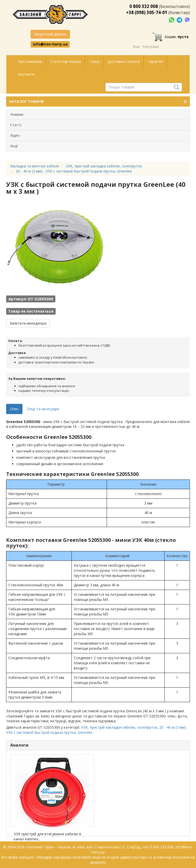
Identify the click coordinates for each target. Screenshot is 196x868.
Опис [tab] (14, 409)
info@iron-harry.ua (50, 44)
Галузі (94, 61)
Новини (17, 114)
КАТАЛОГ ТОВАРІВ (98, 101)
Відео (15, 135)
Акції (14, 146)
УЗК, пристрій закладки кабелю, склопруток (119, 727)
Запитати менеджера (28, 323)
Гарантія (155, 61)
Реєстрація (151, 47)
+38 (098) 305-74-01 (147, 12)
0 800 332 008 (144, 6)
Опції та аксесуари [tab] (43, 409)
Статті (16, 125)
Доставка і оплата (124, 61)
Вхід (136, 47)
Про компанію (30, 61)
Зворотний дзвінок (50, 34)
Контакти (26, 74)
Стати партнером (66, 61)
